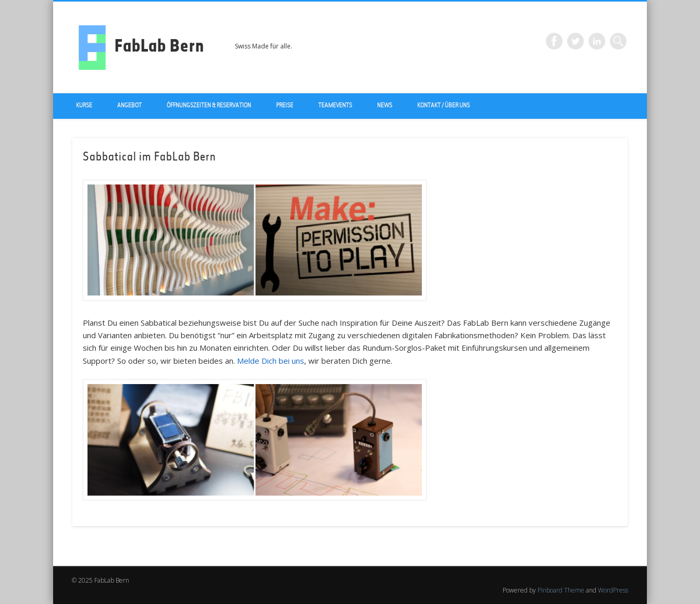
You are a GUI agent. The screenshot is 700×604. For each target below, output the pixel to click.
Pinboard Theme (561, 590)
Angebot (129, 106)
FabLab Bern (159, 47)
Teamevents (335, 106)
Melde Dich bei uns (271, 361)
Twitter (576, 41)
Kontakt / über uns (443, 106)
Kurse (84, 106)
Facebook (554, 41)
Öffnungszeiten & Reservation (209, 106)
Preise (285, 106)
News (385, 106)
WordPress (613, 590)
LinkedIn (597, 41)
